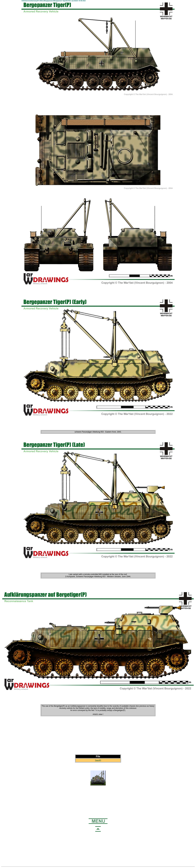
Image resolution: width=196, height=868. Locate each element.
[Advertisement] (98, 735)
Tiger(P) (98, 760)
